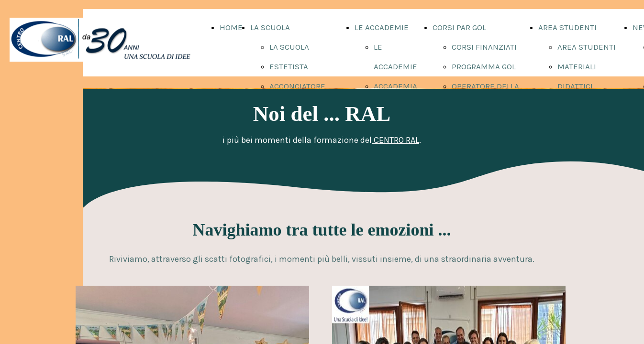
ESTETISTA (289, 66)
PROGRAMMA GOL (484, 66)
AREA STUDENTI (567, 27)
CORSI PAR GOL (459, 27)
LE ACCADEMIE (382, 27)
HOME (231, 27)
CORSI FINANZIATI (484, 47)
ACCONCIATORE (297, 86)
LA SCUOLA (270, 27)
